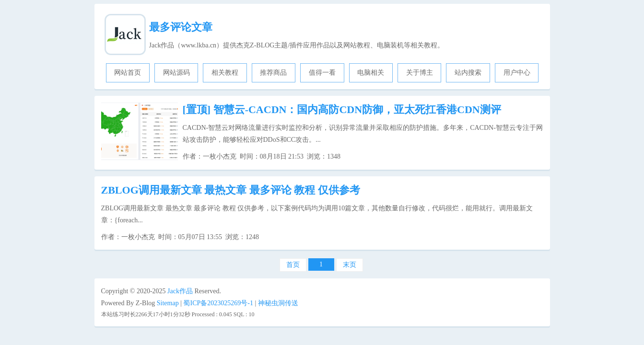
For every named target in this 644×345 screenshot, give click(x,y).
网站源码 (176, 73)
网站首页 (128, 73)
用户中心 (517, 73)
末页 (350, 265)
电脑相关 (371, 73)
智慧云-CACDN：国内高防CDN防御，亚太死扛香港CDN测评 (342, 109)
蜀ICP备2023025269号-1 (218, 303)
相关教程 (225, 73)
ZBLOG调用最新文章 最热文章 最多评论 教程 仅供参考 (231, 190)
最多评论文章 (181, 27)
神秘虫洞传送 (278, 303)
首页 (293, 265)
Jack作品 (180, 291)
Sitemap (168, 303)
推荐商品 (273, 73)
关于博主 (420, 73)
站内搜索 (468, 73)
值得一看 (322, 73)
